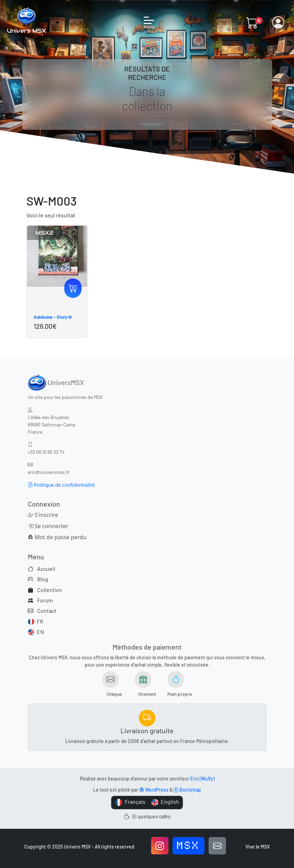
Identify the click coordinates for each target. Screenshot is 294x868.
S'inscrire (43, 515)
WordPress (154, 790)
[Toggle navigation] (149, 23)
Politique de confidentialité (61, 485)
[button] (252, 23)
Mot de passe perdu (57, 537)
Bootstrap (187, 790)
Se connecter (48, 526)
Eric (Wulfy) (202, 779)
